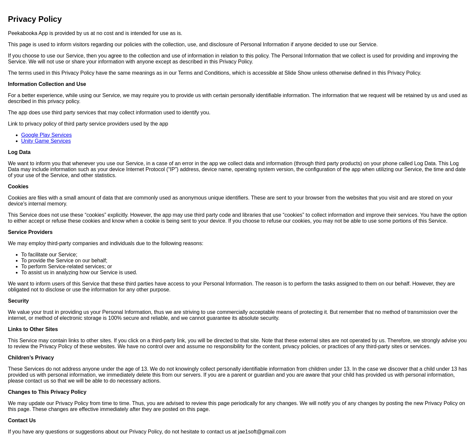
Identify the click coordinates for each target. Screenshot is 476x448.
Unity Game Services (46, 141)
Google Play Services (46, 135)
